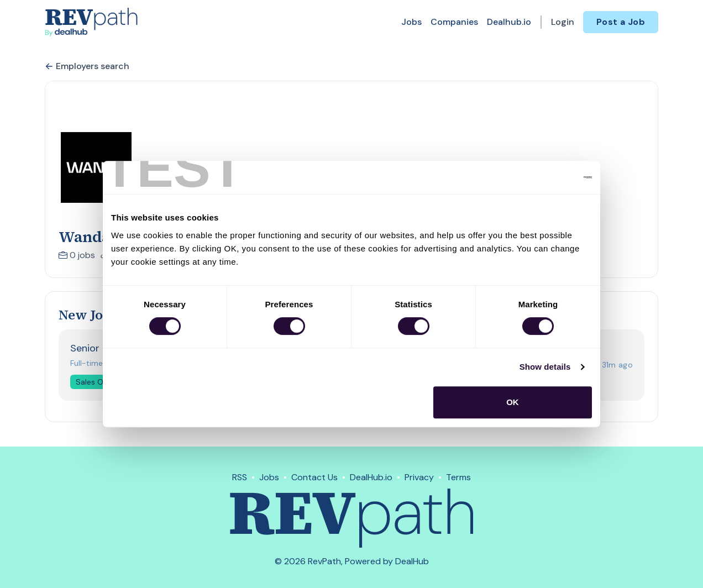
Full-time (86, 363)
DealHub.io (371, 477)
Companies (454, 22)
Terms (458, 477)
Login (563, 22)
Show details (545, 367)
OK (513, 402)
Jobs (411, 22)
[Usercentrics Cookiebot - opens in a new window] (544, 177)
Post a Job (621, 22)
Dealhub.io (509, 22)
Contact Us (314, 477)
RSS (240, 477)
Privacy (419, 477)
